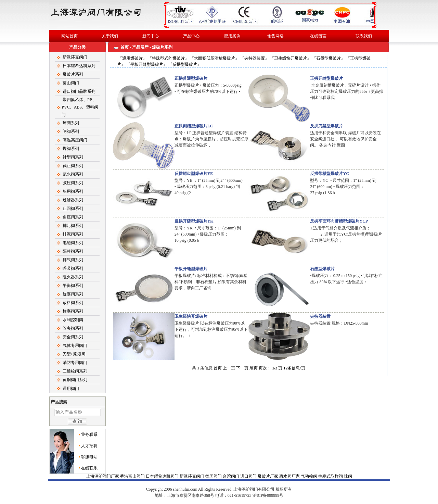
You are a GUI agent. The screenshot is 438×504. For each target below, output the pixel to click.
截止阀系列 (73, 166)
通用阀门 (71, 389)
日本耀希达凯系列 (79, 66)
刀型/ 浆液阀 (74, 354)
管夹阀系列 (73, 328)
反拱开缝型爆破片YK (194, 221)
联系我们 (364, 36)
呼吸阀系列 (73, 268)
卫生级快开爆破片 (291, 58)
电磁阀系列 (73, 243)
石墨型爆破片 (328, 58)
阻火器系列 (73, 277)
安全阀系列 (73, 337)
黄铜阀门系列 (75, 380)
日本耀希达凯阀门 (163, 476)
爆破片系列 (73, 74)
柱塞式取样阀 (331, 476)
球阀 (219, 489)
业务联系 (89, 434)
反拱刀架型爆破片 (326, 126)
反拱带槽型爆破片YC (329, 174)
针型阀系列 (73, 157)
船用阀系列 (73, 191)
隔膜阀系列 (73, 251)
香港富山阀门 (133, 476)
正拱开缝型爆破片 (326, 78)
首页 (125, 47)
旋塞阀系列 (73, 294)
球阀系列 (71, 123)
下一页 (242, 368)
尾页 (254, 368)
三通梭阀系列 (75, 371)
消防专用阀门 (75, 363)
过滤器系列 (73, 200)
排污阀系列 (73, 226)
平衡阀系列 (73, 286)
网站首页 (69, 36)
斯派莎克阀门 (75, 57)
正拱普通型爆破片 (191, 78)
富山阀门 (71, 83)
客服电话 (89, 457)
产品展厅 (140, 47)
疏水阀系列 (73, 174)
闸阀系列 (71, 131)
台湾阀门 (231, 476)
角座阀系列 (73, 217)
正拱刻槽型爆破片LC (194, 126)
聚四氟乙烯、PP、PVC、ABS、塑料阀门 (80, 107)
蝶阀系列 (71, 149)
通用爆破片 (132, 58)
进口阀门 (249, 476)
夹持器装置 (255, 58)
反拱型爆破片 (185, 64)
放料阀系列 (73, 303)
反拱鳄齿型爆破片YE (194, 174)
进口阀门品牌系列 (79, 91)
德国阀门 (214, 476)
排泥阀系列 (73, 234)
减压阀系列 (73, 183)
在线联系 (89, 468)
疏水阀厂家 (290, 476)
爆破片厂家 (268, 476)
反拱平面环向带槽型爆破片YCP (339, 221)
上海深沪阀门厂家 (103, 476)
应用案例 (232, 36)
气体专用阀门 (75, 345)
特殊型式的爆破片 (168, 58)
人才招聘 (89, 446)
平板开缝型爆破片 (147, 64)
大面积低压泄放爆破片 (215, 58)
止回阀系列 (73, 209)
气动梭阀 (310, 476)
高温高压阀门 (75, 140)
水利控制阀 (73, 320)
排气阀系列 (73, 260)
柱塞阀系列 (73, 311)
